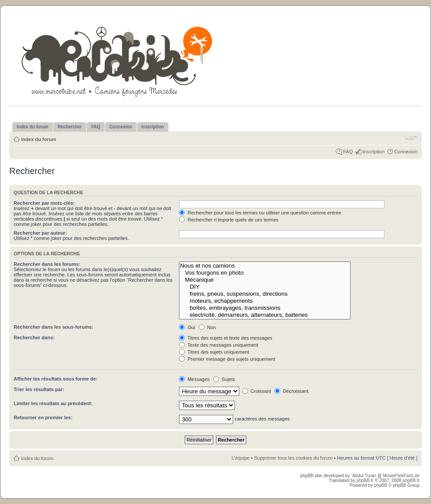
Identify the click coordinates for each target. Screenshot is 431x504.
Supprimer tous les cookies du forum (294, 458)
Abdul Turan (365, 476)
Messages (194, 379)
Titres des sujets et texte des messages (226, 338)
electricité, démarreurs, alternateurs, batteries (265, 315)
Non (207, 327)
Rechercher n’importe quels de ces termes (229, 220)
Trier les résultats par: (39, 389)
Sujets (224, 379)
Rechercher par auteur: (40, 233)
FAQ (348, 152)
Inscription (373, 152)
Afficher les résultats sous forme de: (56, 379)
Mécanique (265, 280)
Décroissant (291, 391)
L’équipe (241, 458)
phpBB (380, 485)
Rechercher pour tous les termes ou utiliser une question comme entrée (260, 213)
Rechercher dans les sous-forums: (53, 327)
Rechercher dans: (34, 337)
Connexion (406, 152)
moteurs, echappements (265, 301)
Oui (187, 327)
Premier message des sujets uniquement (227, 359)
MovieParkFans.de (401, 476)
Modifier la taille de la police (411, 138)
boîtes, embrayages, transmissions (265, 308)
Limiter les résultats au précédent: (53, 403)
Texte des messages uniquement (219, 345)
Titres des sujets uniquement (214, 352)
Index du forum (38, 139)
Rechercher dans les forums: (47, 264)
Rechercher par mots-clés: (44, 203)
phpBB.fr (365, 480)
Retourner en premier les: (43, 417)
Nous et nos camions (265, 266)
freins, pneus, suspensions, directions (265, 294)
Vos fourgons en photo (265, 273)
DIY (265, 287)
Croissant (257, 391)
